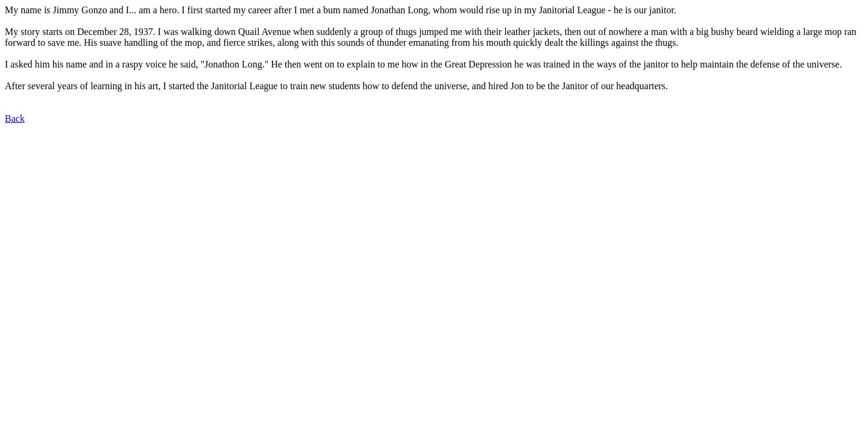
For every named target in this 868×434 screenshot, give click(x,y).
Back (15, 118)
